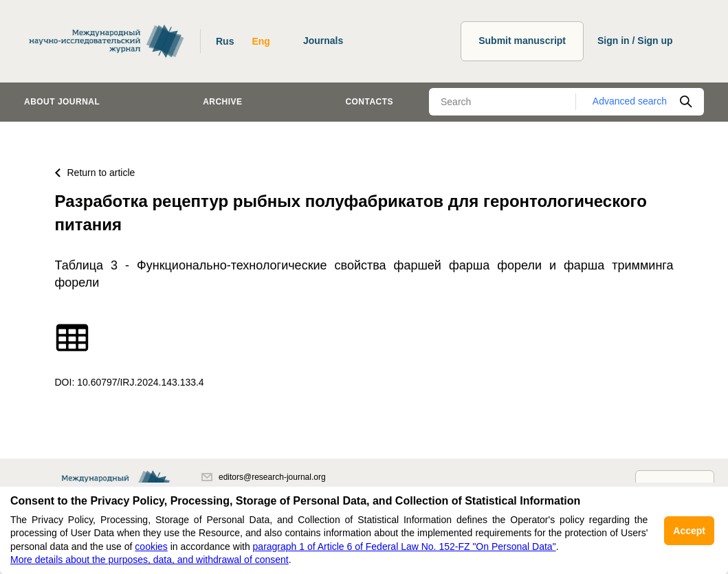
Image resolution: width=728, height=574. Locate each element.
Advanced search (630, 101)
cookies (151, 547)
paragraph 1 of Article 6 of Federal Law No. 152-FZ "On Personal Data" (405, 547)
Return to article (95, 173)
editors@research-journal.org (264, 477)
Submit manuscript (522, 41)
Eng (261, 41)
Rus (225, 41)
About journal (62, 102)
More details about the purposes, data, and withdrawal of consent (150, 560)
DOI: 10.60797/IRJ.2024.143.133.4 (130, 382)
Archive (222, 102)
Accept (689, 531)
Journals (323, 41)
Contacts (369, 102)
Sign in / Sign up (635, 41)
